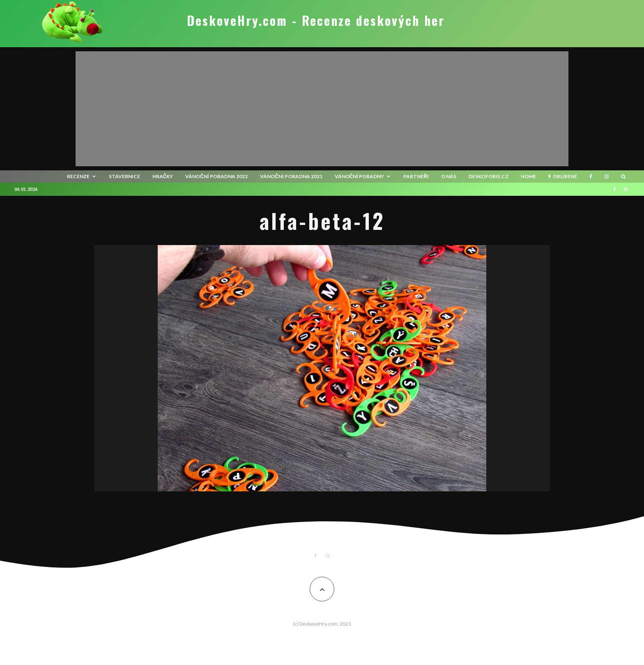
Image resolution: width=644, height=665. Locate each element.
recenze (78, 176)
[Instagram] (607, 177)
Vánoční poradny (360, 176)
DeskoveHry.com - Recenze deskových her (316, 21)
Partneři (416, 176)
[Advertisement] (322, 109)
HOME (528, 176)
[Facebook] (591, 177)
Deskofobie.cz (489, 176)
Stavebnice (124, 176)
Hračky (163, 176)
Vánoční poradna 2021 (291, 176)
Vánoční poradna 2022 (216, 176)
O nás (449, 176)
